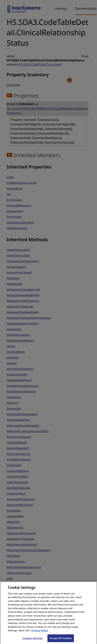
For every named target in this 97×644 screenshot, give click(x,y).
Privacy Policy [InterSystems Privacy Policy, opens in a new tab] (40, 633)
